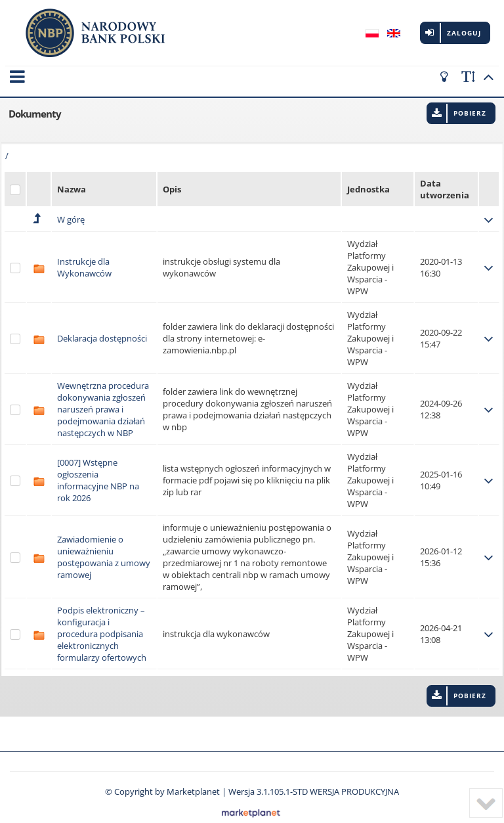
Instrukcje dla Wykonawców (84, 259)
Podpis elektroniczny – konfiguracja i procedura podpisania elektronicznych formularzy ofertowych (102, 625)
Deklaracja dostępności (102, 330)
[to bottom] (486, 803)
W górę (71, 211)
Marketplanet (193, 783)
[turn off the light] (447, 77)
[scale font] (468, 77)
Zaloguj (464, 33)
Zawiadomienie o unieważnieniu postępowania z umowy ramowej (104, 548)
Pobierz (470, 104)
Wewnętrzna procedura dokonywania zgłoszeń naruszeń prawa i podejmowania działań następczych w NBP (103, 401)
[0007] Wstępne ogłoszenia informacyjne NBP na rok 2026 (98, 472)
